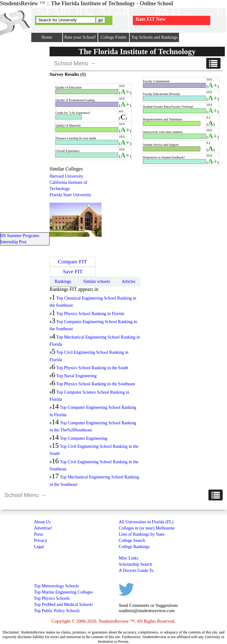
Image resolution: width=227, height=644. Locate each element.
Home (47, 37)
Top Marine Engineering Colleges (63, 592)
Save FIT (73, 272)
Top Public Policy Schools (57, 611)
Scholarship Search (135, 564)
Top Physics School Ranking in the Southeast (96, 384)
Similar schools (97, 281)
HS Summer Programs (20, 236)
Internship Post (13, 242)
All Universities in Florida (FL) (146, 522)
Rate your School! (80, 37)
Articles (129, 281)
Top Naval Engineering (76, 376)
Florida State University (70, 195)
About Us (42, 522)
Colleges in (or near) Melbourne (146, 528)
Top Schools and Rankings (155, 37)
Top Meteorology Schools (57, 586)
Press (39, 534)
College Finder (114, 37)
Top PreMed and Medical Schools (63, 605)
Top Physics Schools (52, 598)
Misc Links (128, 558)
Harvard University (66, 176)
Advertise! (43, 528)
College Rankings (134, 547)
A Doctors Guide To (136, 571)
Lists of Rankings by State (142, 534)
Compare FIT (72, 262)
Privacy (41, 540)
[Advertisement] (154, 210)
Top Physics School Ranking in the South (92, 368)
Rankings (63, 281)
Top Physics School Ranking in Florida (90, 314)
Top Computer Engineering (83, 438)
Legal (39, 547)
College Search (132, 540)
